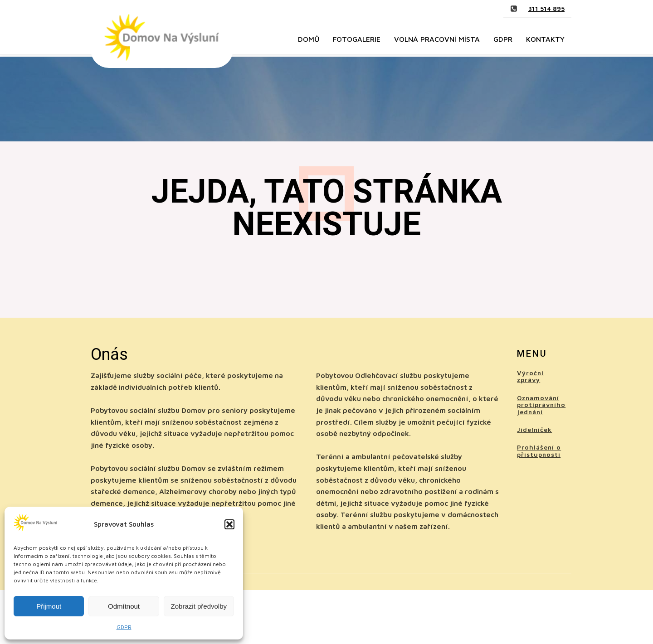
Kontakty (545, 39)
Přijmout (49, 606)
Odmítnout (124, 606)
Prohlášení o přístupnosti (539, 451)
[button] (229, 524)
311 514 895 (546, 8)
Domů (309, 39)
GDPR (124, 627)
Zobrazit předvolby (199, 606)
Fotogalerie (357, 39)
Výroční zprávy (530, 376)
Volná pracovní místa (437, 39)
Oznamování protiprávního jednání (541, 405)
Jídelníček (534, 429)
